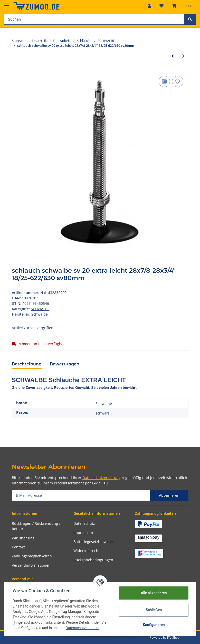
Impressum (83, 533)
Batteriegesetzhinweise (93, 542)
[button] (149, 6)
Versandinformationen (31, 565)
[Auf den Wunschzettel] (178, 81)
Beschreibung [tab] (27, 364)
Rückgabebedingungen (93, 560)
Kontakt (18, 547)
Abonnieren (169, 495)
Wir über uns (23, 538)
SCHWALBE (40, 309)
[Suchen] (94, 19)
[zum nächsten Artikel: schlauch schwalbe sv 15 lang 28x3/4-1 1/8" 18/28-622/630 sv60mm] (183, 56)
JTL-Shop (173, 637)
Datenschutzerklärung (102, 478)
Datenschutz (84, 523)
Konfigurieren (154, 625)
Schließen (154, 610)
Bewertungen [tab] (65, 364)
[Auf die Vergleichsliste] (164, 81)
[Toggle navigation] (7, 3)
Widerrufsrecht (87, 551)
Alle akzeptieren (154, 593)
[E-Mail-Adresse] (81, 495)
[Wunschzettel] (161, 6)
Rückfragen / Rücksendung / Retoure (36, 526)
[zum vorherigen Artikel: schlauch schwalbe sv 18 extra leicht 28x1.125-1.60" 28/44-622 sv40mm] (173, 56)
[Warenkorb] (182, 6)
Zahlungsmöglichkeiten (32, 556)
